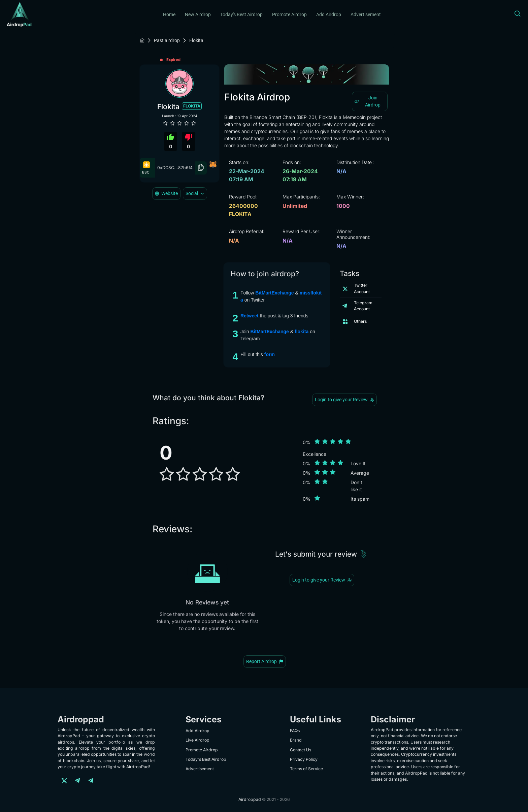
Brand (296, 740)
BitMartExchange (275, 293)
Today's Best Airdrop (241, 14)
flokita (302, 332)
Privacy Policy (304, 759)
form (270, 354)
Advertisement (366, 14)
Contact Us (301, 750)
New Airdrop (198, 14)
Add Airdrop (329, 14)
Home (169, 14)
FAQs (295, 731)
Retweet (250, 316)
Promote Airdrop (289, 14)
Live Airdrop (197, 740)
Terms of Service (306, 769)
